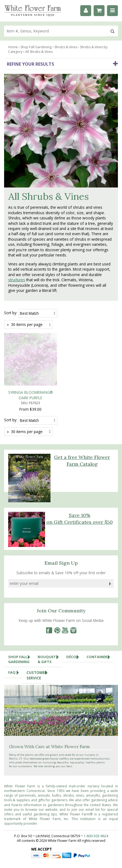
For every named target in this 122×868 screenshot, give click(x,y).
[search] (56, 31)
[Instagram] (73, 577)
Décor (74, 604)
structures (17, 280)
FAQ (15, 620)
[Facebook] (49, 577)
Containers (100, 604)
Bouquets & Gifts (50, 605)
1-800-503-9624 (96, 783)
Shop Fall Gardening (21, 605)
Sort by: (11, 313)
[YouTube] (65, 577)
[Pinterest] (57, 577)
